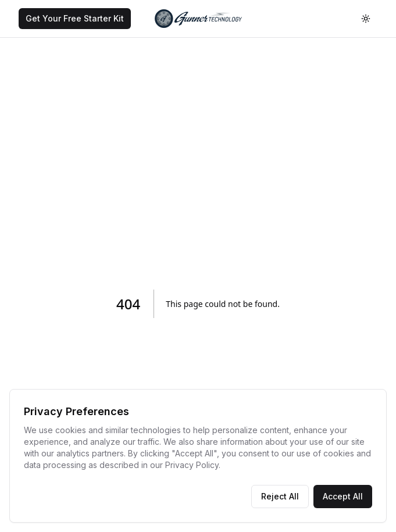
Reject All (280, 496)
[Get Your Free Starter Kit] (75, 19)
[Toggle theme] (366, 19)
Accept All (343, 496)
